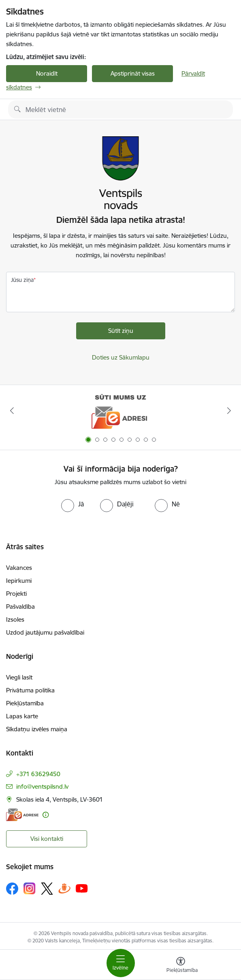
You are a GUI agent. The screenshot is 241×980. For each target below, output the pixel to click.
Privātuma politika (30, 690)
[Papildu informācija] (46, 815)
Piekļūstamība (25, 703)
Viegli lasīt (19, 677)
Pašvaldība (20, 606)
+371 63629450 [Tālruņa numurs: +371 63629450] (38, 774)
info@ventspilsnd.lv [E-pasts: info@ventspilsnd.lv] (42, 786)
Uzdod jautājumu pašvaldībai (45, 632)
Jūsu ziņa (22, 280)
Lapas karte (22, 716)
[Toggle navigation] (121, 963)
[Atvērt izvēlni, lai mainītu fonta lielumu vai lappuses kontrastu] (181, 966)
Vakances (19, 568)
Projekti (16, 594)
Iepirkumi (19, 581)
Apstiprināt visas (133, 73)
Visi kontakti (47, 839)
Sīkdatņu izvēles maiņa (37, 729)
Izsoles (15, 619)
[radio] (73, 504)
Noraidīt (47, 73)
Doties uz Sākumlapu (121, 357)
